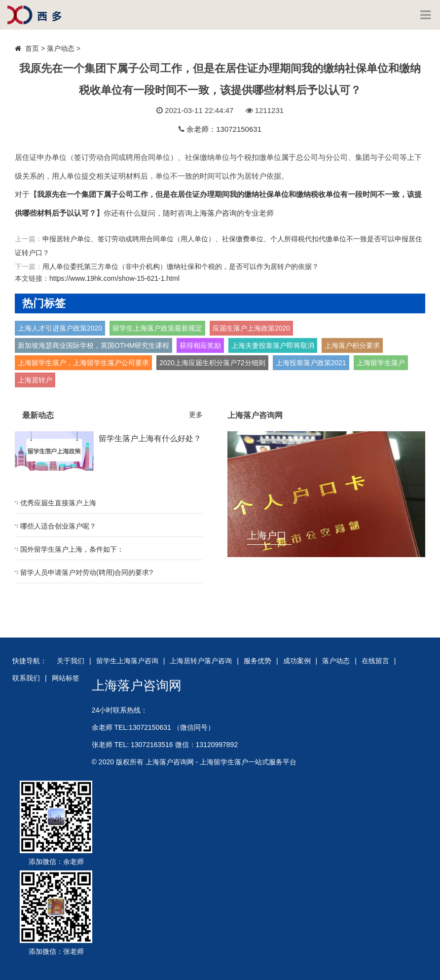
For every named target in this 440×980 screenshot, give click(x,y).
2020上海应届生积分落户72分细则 (212, 363)
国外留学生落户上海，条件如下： (72, 549)
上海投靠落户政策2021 (311, 363)
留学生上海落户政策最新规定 (157, 328)
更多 (196, 415)
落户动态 (61, 48)
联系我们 (26, 678)
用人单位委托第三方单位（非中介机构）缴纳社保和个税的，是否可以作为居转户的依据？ (181, 266)
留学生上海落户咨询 (127, 661)
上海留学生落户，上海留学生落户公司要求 (83, 363)
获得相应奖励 (200, 345)
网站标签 (66, 678)
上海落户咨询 (215, 213)
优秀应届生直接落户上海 (58, 503)
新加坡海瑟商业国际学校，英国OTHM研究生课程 (93, 345)
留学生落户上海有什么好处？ (150, 438)
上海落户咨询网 (137, 685)
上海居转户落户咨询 (201, 661)
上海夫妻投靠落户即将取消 (273, 345)
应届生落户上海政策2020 (251, 328)
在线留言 (375, 661)
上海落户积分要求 (352, 345)
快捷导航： (30, 661)
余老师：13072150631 (224, 129)
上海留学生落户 (381, 363)
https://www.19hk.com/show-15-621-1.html (114, 278)
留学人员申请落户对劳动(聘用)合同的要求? (87, 572)
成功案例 (297, 661)
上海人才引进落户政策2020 (60, 328)
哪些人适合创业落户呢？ (58, 526)
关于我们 (71, 661)
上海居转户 (35, 380)
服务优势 (257, 661)
